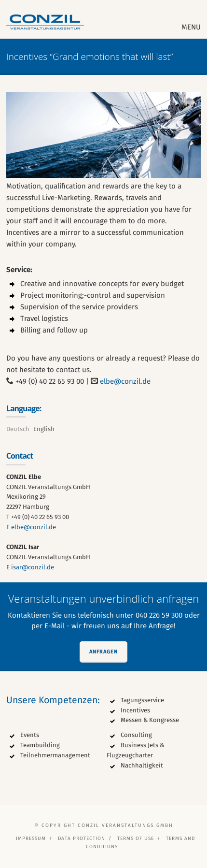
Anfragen (103, 652)
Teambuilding (40, 745)
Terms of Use (136, 839)
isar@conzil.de (33, 567)
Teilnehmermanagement (55, 755)
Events (30, 735)
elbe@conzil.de (125, 381)
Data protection (82, 839)
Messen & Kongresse (150, 720)
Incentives (135, 710)
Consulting (136, 735)
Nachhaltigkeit (142, 765)
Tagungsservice (142, 700)
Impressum (31, 839)
